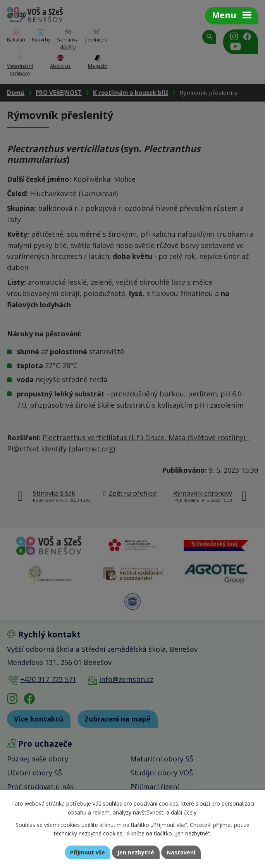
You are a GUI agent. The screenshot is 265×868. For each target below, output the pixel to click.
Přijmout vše (88, 852)
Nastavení (181, 852)
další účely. (184, 812)
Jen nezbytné (136, 852)
